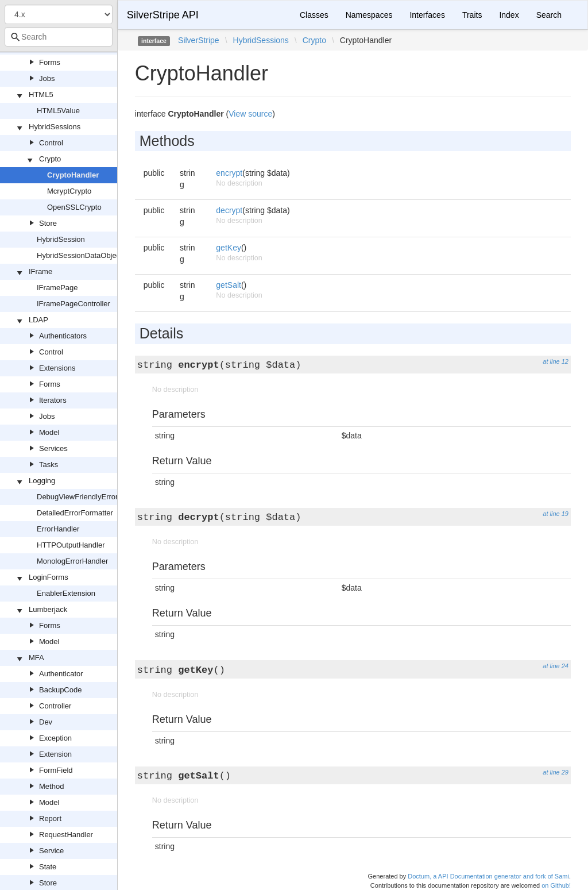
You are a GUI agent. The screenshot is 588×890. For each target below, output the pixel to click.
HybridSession (61, 239)
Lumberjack (48, 609)
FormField (56, 770)
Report (50, 818)
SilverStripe (199, 40)
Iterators (53, 400)
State (48, 867)
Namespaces (369, 15)
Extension (55, 754)
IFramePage (57, 288)
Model (49, 432)
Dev (46, 722)
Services (53, 448)
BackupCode (60, 690)
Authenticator (61, 674)
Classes (314, 15)
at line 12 (556, 361)
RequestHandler (66, 835)
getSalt (229, 285)
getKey (229, 248)
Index (509, 15)
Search (549, 15)
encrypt (229, 173)
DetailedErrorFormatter (75, 513)
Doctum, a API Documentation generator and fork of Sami (488, 876)
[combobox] (59, 37)
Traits (472, 15)
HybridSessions (55, 127)
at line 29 (556, 772)
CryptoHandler (73, 175)
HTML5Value (58, 111)
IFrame (40, 271)
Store (48, 223)
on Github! (556, 885)
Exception (55, 738)
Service (51, 851)
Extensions (57, 368)
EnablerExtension (66, 593)
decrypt (229, 210)
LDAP (38, 320)
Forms (50, 62)
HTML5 (41, 95)
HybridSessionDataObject (80, 255)
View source (250, 114)
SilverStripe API (163, 15)
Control (51, 143)
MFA (36, 658)
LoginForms (49, 577)
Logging (42, 481)
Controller (55, 706)
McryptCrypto (69, 191)
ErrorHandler (58, 529)
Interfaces (427, 15)
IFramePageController (73, 304)
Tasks (49, 465)
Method (51, 786)
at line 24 (556, 666)
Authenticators (63, 336)
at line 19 (556, 514)
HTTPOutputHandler (71, 545)
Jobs (47, 78)
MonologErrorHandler (72, 561)
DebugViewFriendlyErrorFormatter (94, 497)
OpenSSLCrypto (74, 207)
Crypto (50, 159)
